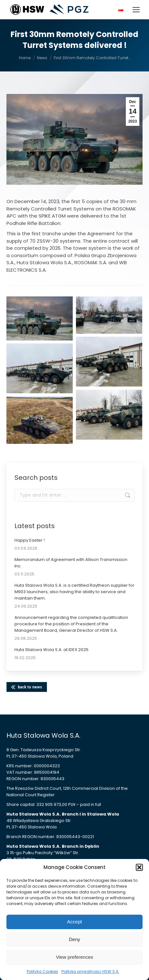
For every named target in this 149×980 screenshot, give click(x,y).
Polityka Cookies (42, 971)
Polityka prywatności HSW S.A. (90, 971)
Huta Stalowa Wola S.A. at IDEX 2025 (51, 650)
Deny (74, 939)
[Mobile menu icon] (136, 10)
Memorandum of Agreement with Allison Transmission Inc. (71, 563)
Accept (75, 922)
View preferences (75, 957)
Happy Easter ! (30, 540)
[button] (139, 867)
